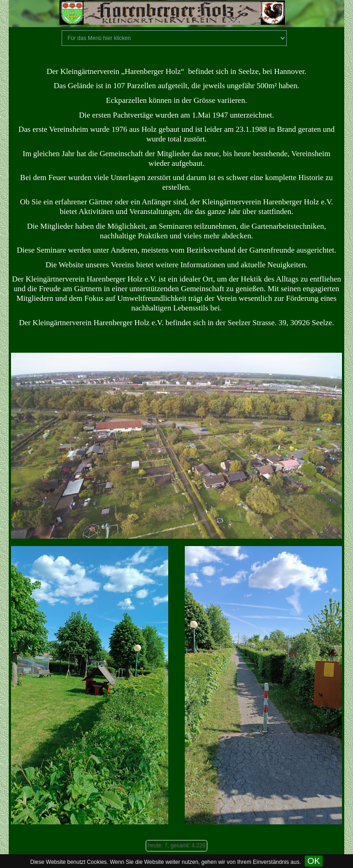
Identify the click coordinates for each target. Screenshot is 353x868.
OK (314, 861)
